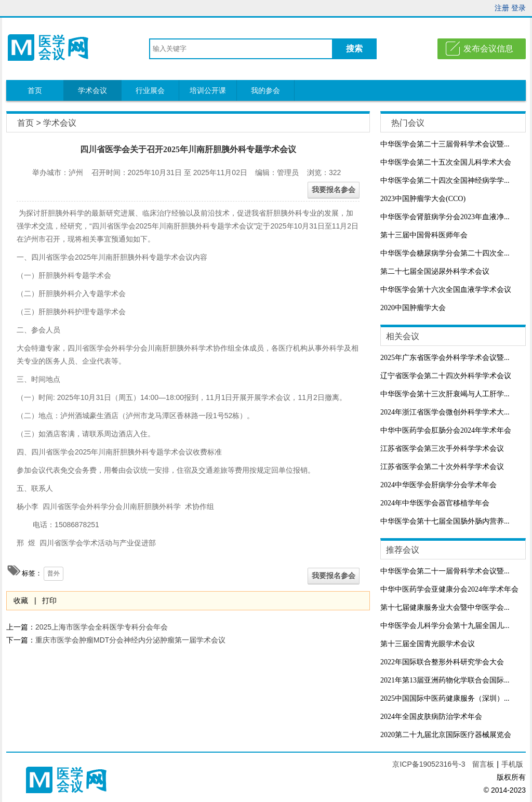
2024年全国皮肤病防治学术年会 (431, 717)
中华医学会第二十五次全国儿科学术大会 (446, 162)
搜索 (354, 49)
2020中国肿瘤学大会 (413, 308)
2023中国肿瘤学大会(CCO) (423, 199)
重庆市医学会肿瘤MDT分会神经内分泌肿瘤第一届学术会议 (130, 640)
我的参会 (265, 90)
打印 (49, 600)
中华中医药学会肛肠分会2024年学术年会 (446, 430)
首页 (35, 90)
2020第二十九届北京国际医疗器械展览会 (446, 735)
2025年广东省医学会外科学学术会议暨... (445, 358)
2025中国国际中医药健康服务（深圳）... (445, 698)
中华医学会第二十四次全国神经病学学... (445, 181)
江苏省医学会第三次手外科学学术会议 (442, 449)
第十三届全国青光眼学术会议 (428, 644)
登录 (518, 8)
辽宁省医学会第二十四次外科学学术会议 (446, 376)
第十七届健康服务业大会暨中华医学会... (445, 607)
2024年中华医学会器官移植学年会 (435, 503)
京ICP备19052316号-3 (430, 764)
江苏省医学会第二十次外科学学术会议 (442, 467)
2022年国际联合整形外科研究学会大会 (442, 662)
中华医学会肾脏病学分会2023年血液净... (445, 217)
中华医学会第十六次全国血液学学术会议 (446, 290)
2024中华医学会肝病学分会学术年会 (438, 485)
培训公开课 (208, 90)
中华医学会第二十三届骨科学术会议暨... (445, 144)
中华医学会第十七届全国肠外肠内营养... (445, 521)
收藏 (21, 600)
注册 (502, 8)
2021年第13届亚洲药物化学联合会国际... (445, 680)
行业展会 (150, 90)
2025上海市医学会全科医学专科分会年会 (102, 627)
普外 (54, 573)
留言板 (483, 764)
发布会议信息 (488, 49)
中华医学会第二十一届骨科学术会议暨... (445, 571)
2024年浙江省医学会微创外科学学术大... (445, 412)
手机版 (512, 764)
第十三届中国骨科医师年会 (424, 235)
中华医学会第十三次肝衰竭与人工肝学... (445, 394)
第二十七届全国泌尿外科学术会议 (435, 271)
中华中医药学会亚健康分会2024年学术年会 (449, 589)
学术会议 (92, 90)
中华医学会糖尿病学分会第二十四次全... (445, 253)
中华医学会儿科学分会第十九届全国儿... (445, 626)
